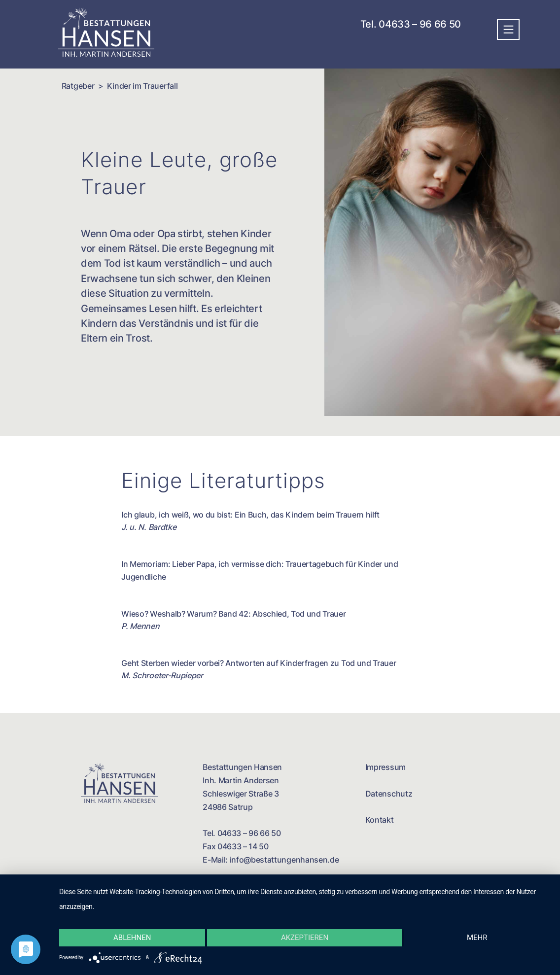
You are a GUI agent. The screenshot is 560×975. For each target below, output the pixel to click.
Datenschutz (389, 794)
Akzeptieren (305, 938)
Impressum (385, 767)
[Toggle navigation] (508, 30)
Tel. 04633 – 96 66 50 (413, 24)
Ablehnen (132, 938)
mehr (477, 938)
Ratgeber (78, 86)
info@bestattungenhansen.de (284, 860)
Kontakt (380, 820)
